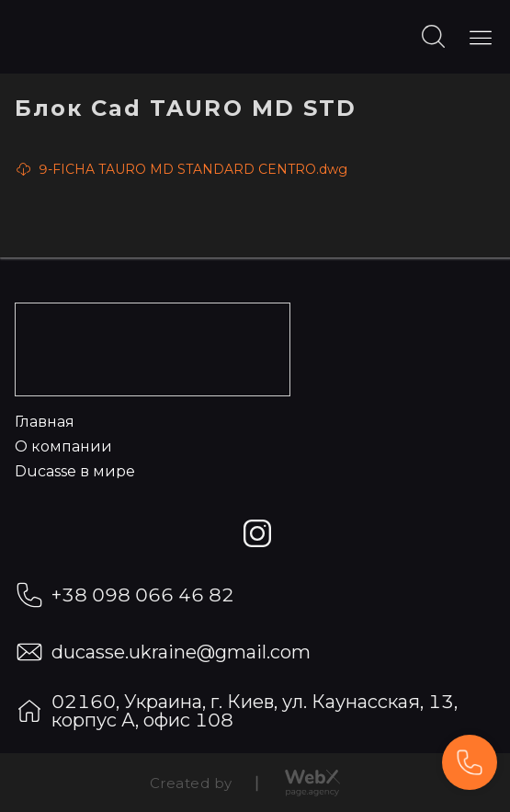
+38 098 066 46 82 (143, 595)
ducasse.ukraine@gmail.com (181, 652)
